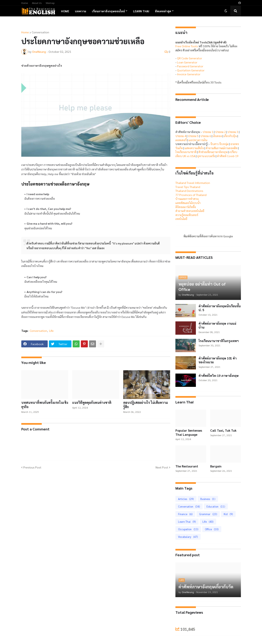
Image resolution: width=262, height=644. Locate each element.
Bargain (216, 466)
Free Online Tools (187, 46)
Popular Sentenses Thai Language (189, 432)
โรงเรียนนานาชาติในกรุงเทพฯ (219, 341)
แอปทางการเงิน (198, 140)
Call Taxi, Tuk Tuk (223, 430)
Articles (186, 499)
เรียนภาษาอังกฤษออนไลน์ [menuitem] (108, 11)
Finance (185, 514)
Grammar (208, 514)
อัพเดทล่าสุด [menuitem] (163, 11)
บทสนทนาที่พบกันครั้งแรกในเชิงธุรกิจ (45, 405)
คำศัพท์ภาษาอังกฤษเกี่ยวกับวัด (206, 587)
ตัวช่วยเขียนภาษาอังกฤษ (213, 152)
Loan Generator (187, 62)
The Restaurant (187, 466)
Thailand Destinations (189, 191)
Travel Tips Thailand (188, 187)
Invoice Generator (189, 74)
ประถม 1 (208, 132)
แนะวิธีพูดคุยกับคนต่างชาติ (92, 403)
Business (208, 499)
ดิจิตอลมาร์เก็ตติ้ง (186, 207)
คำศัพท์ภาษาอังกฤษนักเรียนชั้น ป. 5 (220, 308)
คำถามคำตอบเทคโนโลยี (190, 211)
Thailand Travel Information (193, 183)
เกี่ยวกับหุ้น (230, 136)
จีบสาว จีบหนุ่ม (219, 144)
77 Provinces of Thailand (191, 195)
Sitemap (50, 3)
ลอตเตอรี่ (181, 140)
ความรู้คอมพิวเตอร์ (187, 215)
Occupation (188, 529)
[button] (226, 11)
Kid (228, 514)
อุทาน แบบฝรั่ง (206, 156)
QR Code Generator (190, 58)
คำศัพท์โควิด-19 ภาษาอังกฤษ (219, 375)
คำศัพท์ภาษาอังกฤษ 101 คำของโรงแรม (218, 360)
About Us (37, 3)
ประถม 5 (193, 136)
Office (212, 529)
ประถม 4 (181, 136)
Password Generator (190, 66)
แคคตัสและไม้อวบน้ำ (188, 203)
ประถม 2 (220, 132)
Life (51, 331)
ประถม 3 (233, 132)
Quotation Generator (191, 70)
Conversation (40, 32)
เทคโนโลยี (181, 219)
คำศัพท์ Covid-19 (228, 156)
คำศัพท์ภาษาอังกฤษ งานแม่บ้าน (217, 325)
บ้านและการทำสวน (187, 199)
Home (25, 3)
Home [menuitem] (65, 11)
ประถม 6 (206, 136)
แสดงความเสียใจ (194, 148)
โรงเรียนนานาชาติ (186, 152)
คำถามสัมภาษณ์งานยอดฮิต (222, 148)
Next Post (162, 467)
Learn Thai (187, 522)
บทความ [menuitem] (81, 11)
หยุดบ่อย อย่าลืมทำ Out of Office (202, 287)
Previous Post (32, 467)
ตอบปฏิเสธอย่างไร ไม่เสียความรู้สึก (146, 405)
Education (216, 506)
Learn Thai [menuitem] (141, 11)
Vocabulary (188, 537)
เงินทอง (217, 136)
